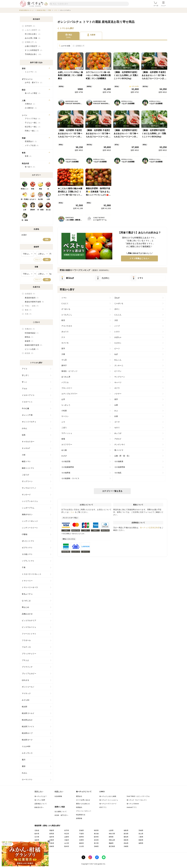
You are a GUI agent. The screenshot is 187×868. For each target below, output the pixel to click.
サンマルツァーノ (29, 488)
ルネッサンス (27, 753)
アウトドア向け (33, 119)
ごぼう (64, 428)
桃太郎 (25, 707)
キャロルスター (28, 442)
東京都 (96, 834)
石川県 (37, 837)
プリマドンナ (27, 667)
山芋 (63, 399)
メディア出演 (32, 146)
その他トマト (27, 554)
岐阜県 (96, 837)
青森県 (52, 830)
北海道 (37, 830)
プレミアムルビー (29, 673)
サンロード (26, 495)
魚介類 (40, 199)
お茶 (25, 210)
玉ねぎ (117, 298)
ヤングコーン (120, 377)
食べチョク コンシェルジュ (109, 800)
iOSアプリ (103, 807)
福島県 (126, 830)
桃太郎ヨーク (27, 740)
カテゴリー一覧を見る (112, 491)
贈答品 (29, 337)
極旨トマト (26, 461)
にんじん (118, 315)
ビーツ (117, 349)
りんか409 (26, 746)
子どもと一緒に (33, 123)
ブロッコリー (67, 388)
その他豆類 (66, 461)
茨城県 (141, 830)
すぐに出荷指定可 (34, 50)
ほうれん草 (66, 377)
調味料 (33, 210)
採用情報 (79, 818)
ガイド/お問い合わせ (83, 800)
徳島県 (81, 843)
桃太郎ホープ (27, 733)
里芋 (63, 349)
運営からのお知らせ (83, 804)
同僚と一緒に (32, 131)
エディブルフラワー (69, 394)
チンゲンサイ (120, 444)
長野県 (81, 837)
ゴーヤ (117, 422)
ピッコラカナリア (29, 620)
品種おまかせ (27, 614)
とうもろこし (67, 315)
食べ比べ (30, 167)
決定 (47, 260)
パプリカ (65, 382)
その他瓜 (118, 473)
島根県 (141, 840)
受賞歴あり (31, 141)
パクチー (118, 394)
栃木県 (37, 834)
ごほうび (25, 475)
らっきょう (66, 405)
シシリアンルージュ (30, 501)
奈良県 (96, 840)
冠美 (24, 435)
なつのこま (26, 601)
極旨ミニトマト (28, 468)
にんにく (65, 303)
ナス (63, 337)
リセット (38, 260)
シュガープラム (28, 508)
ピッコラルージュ (29, 627)
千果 (24, 567)
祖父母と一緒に (33, 127)
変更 (47, 240)
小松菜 (64, 411)
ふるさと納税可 (33, 30)
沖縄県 (126, 846)
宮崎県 (96, 846)
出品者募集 (58, 796)
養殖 (29, 310)
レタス (117, 332)
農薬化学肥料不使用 (35, 302)
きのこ (117, 309)
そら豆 (64, 360)
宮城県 (81, 830)
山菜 (116, 405)
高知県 (126, 843)
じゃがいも (119, 303)
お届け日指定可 (33, 46)
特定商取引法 (81, 815)
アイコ (25, 369)
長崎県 (52, 846)
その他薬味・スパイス (70, 478)
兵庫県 (81, 840)
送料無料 (30, 26)
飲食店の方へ (39, 807)
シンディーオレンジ (30, 521)
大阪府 (67, 840)
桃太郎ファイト (28, 727)
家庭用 (29, 341)
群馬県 (52, 834)
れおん (25, 773)
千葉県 (81, 834)
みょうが (118, 433)
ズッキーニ (119, 365)
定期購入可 (80, 46)
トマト (64, 298)
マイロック (26, 693)
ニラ (63, 422)
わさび (64, 456)
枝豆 (63, 320)
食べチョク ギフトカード (108, 804)
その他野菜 (66, 473)
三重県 (141, 837)
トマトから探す (67, 28)
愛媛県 (111, 843)
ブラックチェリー (29, 654)
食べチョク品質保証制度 (150, 528)
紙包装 (29, 353)
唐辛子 (64, 365)
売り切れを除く (33, 34)
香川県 (96, 843)
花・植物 (25, 220)
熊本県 (67, 846)
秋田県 (96, 830)
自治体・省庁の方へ (61, 815)
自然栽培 (30, 294)
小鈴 (24, 455)
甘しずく (25, 375)
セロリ (117, 428)
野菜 (33, 189)
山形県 (111, 830)
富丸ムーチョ (27, 594)
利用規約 (79, 807)
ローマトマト (27, 780)
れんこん (118, 360)
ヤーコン (65, 416)
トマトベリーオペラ (30, 587)
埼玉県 (67, 834)
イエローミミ (27, 402)
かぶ (116, 411)
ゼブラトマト (27, 548)
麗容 (24, 766)
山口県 (67, 843)
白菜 (116, 416)
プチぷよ (25, 660)
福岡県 (141, 843)
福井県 (52, 837)
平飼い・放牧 (32, 306)
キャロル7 (26, 448)
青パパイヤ (119, 450)
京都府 (52, 840)
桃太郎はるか (27, 720)
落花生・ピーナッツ (69, 371)
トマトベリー (27, 581)
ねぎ (116, 354)
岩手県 (67, 830)
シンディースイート (30, 528)
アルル (25, 389)
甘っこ (25, 382)
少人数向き (31, 108)
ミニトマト (31, 72)
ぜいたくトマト (28, 541)
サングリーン (27, 481)
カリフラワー (67, 444)
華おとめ (25, 607)
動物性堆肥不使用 (34, 345)
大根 (63, 354)
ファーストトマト (29, 634)
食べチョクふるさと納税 (108, 796)
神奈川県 (112, 834)
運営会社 (79, 796)
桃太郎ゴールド (28, 713)
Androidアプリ (132, 807)
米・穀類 (40, 210)
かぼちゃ (118, 337)
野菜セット (25, 189)
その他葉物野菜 (68, 467)
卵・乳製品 (25, 199)
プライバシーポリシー (84, 811)
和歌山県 (112, 840)
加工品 (48, 210)
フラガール (26, 640)
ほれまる (25, 680)
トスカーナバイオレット (32, 574)
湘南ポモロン (27, 514)
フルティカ (26, 647)
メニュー (163, 4)
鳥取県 (126, 840)
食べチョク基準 (40, 800)
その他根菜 (119, 461)
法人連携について (61, 812)
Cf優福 (25, 534)
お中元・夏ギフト (34, 83)
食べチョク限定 (33, 93)
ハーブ (117, 326)
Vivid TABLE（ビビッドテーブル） (139, 796)
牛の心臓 (25, 408)
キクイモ (65, 343)
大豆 (116, 320)
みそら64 (26, 700)
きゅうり (65, 332)
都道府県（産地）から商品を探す (48, 826)
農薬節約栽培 (32, 298)
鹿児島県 (112, 846)
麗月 (24, 760)
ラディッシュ (67, 433)
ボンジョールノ (28, 687)
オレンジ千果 (27, 415)
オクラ (117, 388)
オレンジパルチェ (29, 422)
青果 (29, 156)
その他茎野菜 (120, 467)
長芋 (116, 399)
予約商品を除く (33, 54)
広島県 (52, 843)
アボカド (118, 439)
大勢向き (30, 104)
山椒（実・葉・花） (122, 456)
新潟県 (126, 834)
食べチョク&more (133, 804)
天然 (29, 314)
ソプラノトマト (28, 561)
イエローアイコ (28, 395)
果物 (40, 189)
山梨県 (67, 837)
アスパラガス (67, 326)
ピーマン (118, 371)
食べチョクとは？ (41, 796)
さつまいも (66, 309)
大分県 (81, 846)
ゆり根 (64, 450)
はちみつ (33, 199)
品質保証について (41, 804)
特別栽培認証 (32, 333)
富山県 (141, 834)
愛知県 (126, 837)
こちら (72, 512)
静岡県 (111, 837)
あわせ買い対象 (33, 38)
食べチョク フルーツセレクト (137, 800)
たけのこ (118, 343)
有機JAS (30, 329)
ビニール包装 (32, 349)
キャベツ (118, 382)
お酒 (48, 199)
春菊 (63, 439)
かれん (25, 428)
